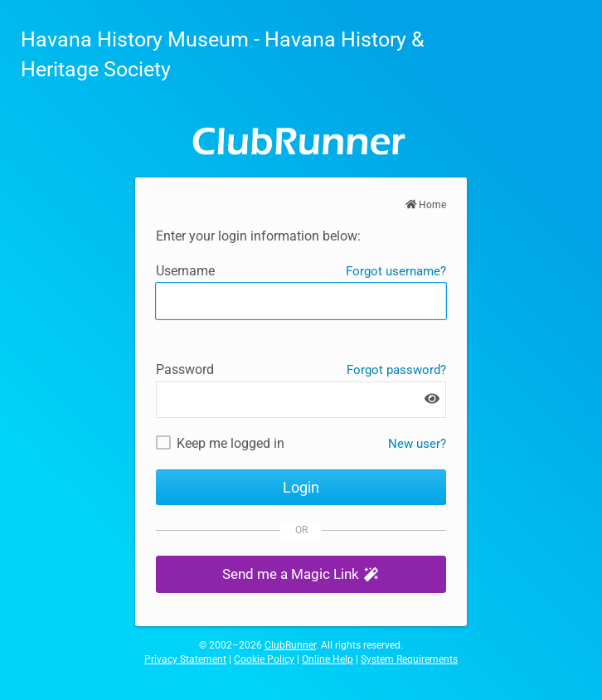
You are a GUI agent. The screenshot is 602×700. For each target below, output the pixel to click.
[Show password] (432, 399)
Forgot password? (396, 370)
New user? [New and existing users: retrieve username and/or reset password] (417, 444)
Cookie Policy (264, 659)
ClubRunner (290, 645)
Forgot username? (396, 271)
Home (426, 205)
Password (185, 369)
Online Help (328, 659)
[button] (301, 574)
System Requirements (409, 659)
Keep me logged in (231, 443)
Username (185, 271)
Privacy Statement (185, 659)
